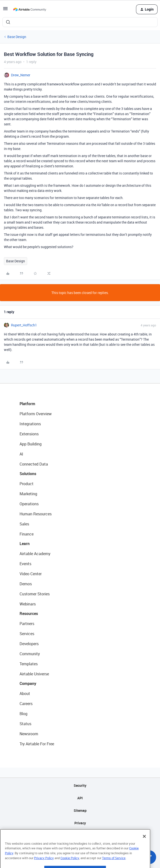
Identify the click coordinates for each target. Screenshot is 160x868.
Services (27, 634)
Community (30, 654)
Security (80, 785)
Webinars (28, 604)
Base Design (17, 37)
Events (25, 564)
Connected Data (34, 464)
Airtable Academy (35, 554)
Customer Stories (35, 594)
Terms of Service (114, 865)
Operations (29, 504)
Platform (27, 404)
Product (27, 484)
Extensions (29, 434)
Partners (27, 624)
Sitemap (80, 810)
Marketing (28, 494)
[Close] (144, 843)
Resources (29, 614)
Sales (24, 524)
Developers (29, 644)
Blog (23, 714)
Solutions (28, 474)
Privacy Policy (44, 865)
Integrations (30, 424)
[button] (5, 10)
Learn (25, 544)
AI (21, 454)
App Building (31, 444)
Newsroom (29, 734)
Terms (80, 835)
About (25, 694)
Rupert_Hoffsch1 (24, 325)
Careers (26, 704)
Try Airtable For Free (37, 744)
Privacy (80, 823)
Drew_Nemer (21, 75)
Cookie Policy (70, 865)
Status (25, 724)
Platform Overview (36, 414)
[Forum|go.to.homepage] (30, 9)
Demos (26, 584)
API (80, 798)
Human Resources (36, 514)
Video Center (31, 574)
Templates (29, 664)
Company (28, 683)
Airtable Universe (34, 674)
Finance (27, 534)
